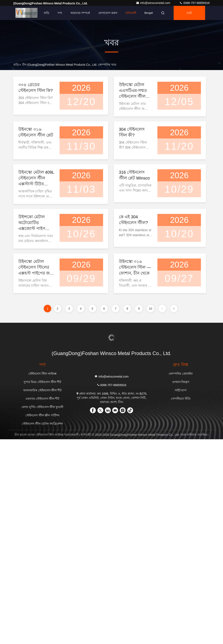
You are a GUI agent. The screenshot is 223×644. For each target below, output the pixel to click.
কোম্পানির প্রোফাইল (181, 374)
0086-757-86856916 (194, 3)
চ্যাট (189, 13)
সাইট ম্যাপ (181, 390)
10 (151, 309)
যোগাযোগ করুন (108, 13)
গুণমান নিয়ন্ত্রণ (181, 382)
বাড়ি (46, 13)
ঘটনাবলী (131, 13)
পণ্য (60, 13)
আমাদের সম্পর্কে (80, 13)
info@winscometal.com (153, 3)
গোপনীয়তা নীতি (181, 399)
